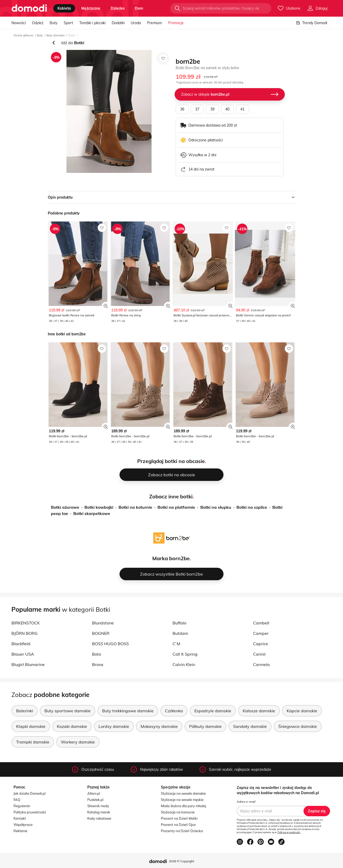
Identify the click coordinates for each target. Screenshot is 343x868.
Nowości (19, 23)
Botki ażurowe (65, 507)
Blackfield (21, 644)
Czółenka (174, 711)
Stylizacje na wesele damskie (183, 793)
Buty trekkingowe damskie (128, 711)
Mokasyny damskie (159, 726)
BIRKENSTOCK (26, 623)
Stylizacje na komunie (178, 812)
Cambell (261, 623)
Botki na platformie (176, 507)
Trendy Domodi (312, 23)
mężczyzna (91, 8)
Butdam (180, 633)
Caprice (261, 644)
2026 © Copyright (182, 861)
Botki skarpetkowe (92, 513)
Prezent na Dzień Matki (179, 818)
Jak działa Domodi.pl (29, 793)
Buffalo (179, 623)
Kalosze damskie (259, 711)
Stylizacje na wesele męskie (182, 800)
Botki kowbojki (99, 507)
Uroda (136, 23)
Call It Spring (185, 654)
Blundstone (103, 623)
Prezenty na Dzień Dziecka (182, 831)
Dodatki (118, 23)
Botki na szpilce (252, 507)
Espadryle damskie (213, 711)
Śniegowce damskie (298, 726)
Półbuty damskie (205, 726)
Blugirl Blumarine (28, 664)
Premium (154, 23)
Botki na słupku (216, 507)
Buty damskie (56, 35)
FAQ (17, 800)
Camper (261, 633)
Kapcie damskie (302, 711)
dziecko (118, 8)
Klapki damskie (31, 726)
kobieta (64, 8)
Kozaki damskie (72, 726)
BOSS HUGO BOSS (110, 644)
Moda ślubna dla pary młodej (183, 806)
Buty (54, 23)
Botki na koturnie (135, 507)
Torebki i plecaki (92, 23)
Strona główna (23, 35)
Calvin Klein (184, 664)
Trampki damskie (33, 742)
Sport (68, 23)
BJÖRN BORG (25, 633)
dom (139, 8)
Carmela (261, 664)
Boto (97, 654)
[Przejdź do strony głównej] (29, 8)
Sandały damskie (250, 726)
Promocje (176, 23)
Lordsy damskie (114, 726)
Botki (72, 35)
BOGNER (101, 633)
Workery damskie (78, 742)
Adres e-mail (246, 802)
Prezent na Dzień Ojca (178, 825)
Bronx (98, 664)
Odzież (38, 23)
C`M (176, 644)
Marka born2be (171, 558)
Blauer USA (23, 654)
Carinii (259, 654)
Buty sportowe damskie (68, 711)
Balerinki (25, 711)
